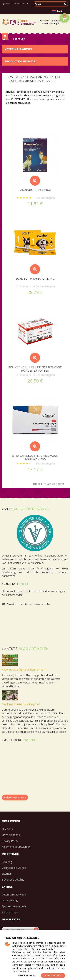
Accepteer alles (53, 975)
